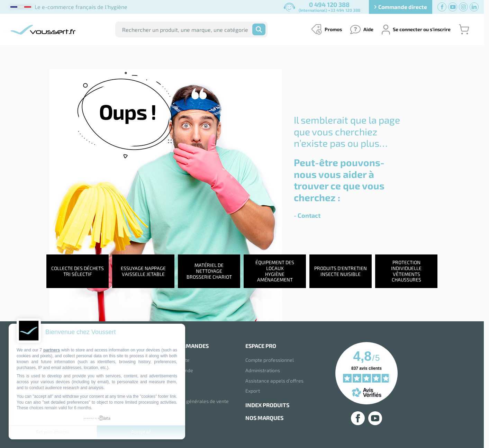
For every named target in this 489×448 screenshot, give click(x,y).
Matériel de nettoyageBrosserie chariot (209, 271)
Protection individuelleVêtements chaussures (406, 271)
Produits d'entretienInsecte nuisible (341, 271)
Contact (309, 215)
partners (52, 350)
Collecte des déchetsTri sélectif (78, 271)
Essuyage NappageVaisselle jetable (143, 271)
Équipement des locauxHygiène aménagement (275, 271)
